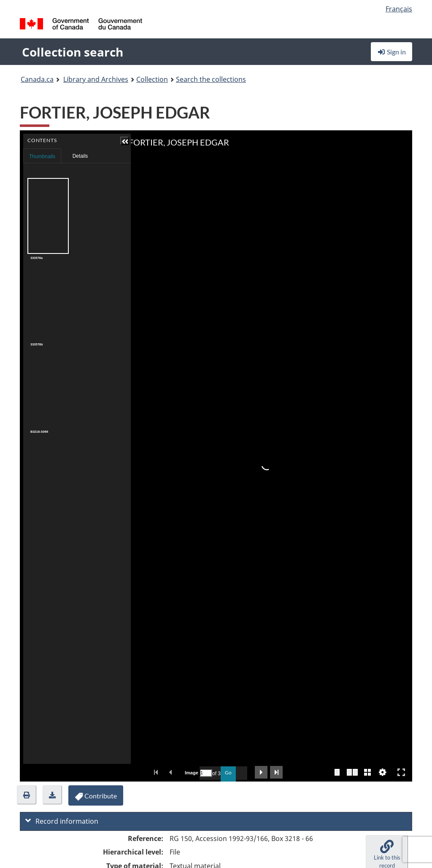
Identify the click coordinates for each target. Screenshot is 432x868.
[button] (27, 795)
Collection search (73, 52)
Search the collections (211, 79)
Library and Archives (96, 79)
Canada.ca (37, 79)
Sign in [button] (391, 52)
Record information (62, 821)
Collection (152, 79)
